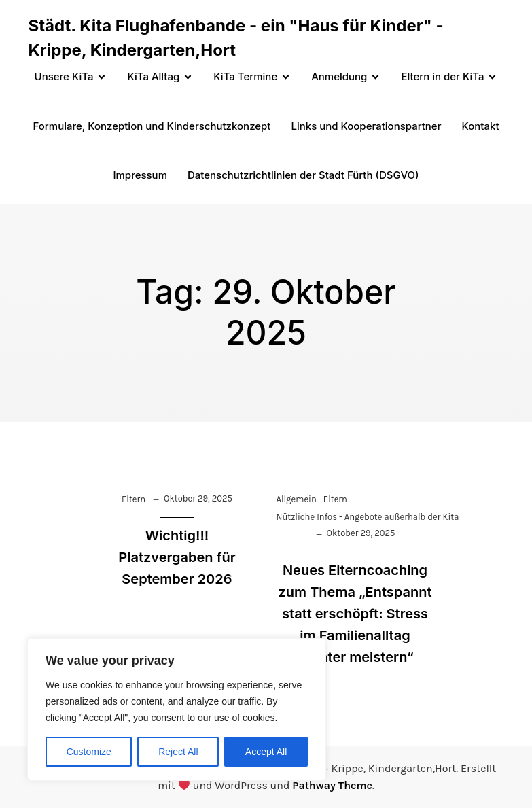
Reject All (178, 752)
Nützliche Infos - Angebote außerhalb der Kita (368, 517)
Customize (89, 752)
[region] (177, 709)
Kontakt (481, 126)
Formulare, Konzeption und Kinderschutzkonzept (152, 126)
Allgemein (297, 499)
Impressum (140, 175)
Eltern (134, 499)
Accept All (266, 752)
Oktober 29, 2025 (198, 498)
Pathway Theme (332, 785)
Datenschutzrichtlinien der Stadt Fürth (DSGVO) (303, 175)
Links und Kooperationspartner (366, 126)
